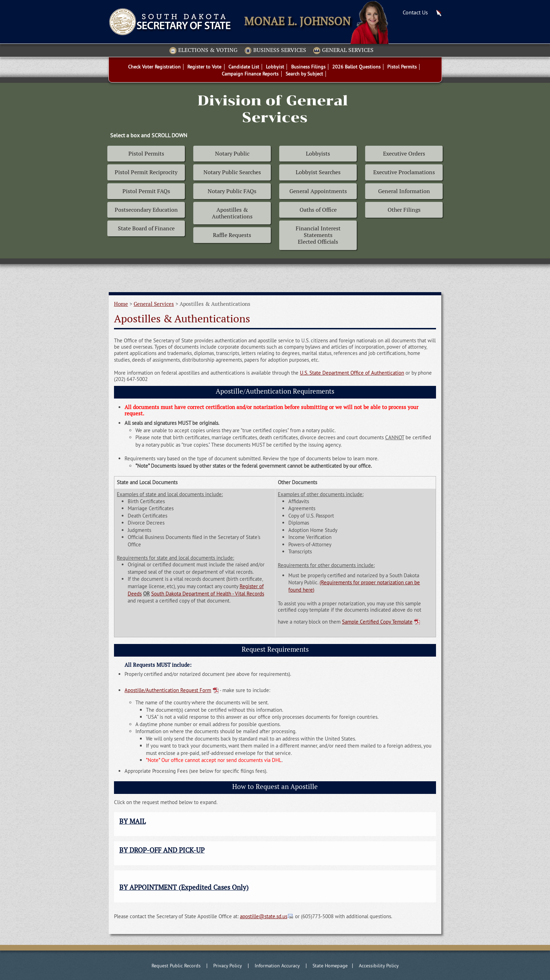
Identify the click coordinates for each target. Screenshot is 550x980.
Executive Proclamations (404, 172)
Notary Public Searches (232, 172)
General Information (404, 191)
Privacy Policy (228, 966)
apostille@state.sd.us (264, 916)
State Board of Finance (146, 228)
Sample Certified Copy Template (377, 622)
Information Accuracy (277, 966)
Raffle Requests (232, 235)
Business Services (275, 51)
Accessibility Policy (379, 966)
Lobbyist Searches (318, 172)
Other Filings (404, 210)
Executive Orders (404, 154)
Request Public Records (176, 966)
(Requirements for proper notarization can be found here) (354, 586)
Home (121, 304)
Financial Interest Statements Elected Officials (318, 235)
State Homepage (330, 966)
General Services (343, 51)
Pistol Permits (146, 154)
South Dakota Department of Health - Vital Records (208, 594)
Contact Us (415, 12)
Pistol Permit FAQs (146, 191)
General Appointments (318, 191)
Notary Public (232, 154)
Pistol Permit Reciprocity (146, 172)
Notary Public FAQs (232, 191)
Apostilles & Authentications (232, 213)
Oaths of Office (318, 210)
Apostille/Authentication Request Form (168, 690)
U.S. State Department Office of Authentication (352, 373)
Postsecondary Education (146, 210)
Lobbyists (318, 154)
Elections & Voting (203, 51)
